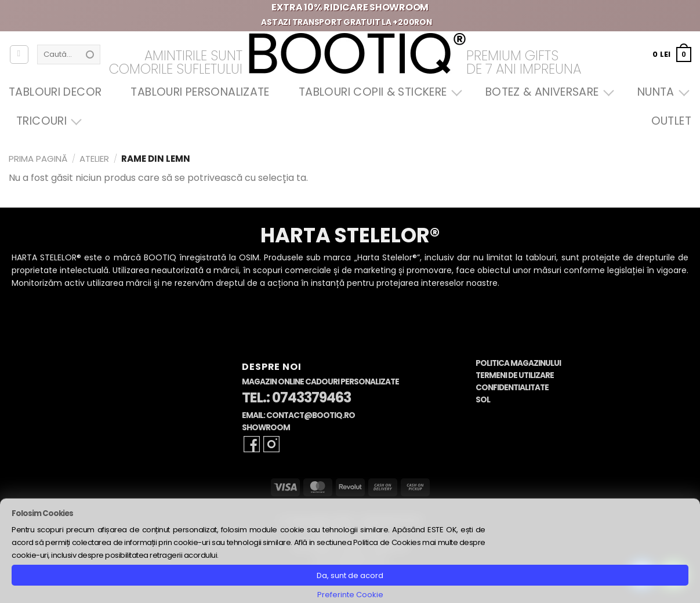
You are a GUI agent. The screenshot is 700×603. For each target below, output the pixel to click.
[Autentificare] (19, 55)
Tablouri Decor (55, 92)
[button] (672, 54)
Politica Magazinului (518, 363)
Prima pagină (38, 159)
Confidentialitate (512, 388)
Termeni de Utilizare (515, 375)
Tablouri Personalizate (200, 92)
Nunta (661, 92)
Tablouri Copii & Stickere (378, 92)
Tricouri (46, 121)
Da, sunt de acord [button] (350, 575)
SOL (483, 400)
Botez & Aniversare (547, 92)
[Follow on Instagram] (271, 444)
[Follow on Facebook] (252, 444)
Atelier (94, 159)
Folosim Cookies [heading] (42, 513)
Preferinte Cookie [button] (350, 595)
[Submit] (90, 55)
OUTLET (671, 121)
